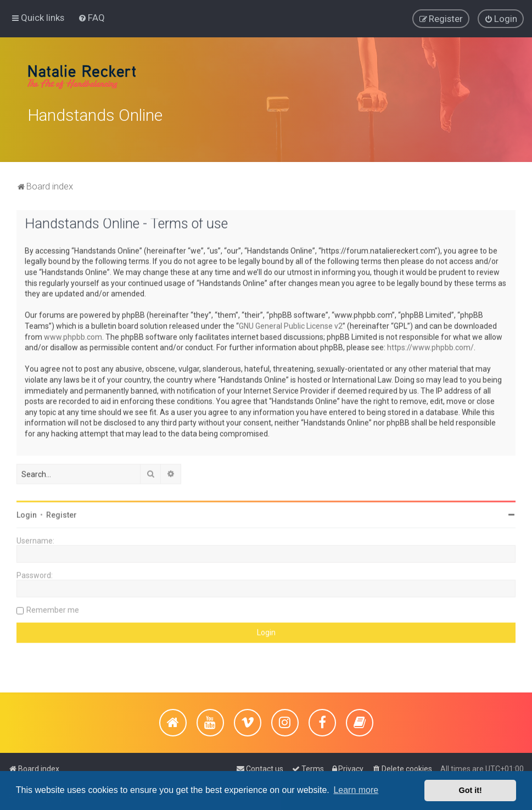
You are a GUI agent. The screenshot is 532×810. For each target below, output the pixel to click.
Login (27, 511)
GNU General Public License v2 (291, 322)
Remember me (53, 606)
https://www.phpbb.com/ (430, 344)
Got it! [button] (471, 790)
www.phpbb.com (73, 333)
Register (61, 511)
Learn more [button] (356, 790)
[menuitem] (91, 16)
